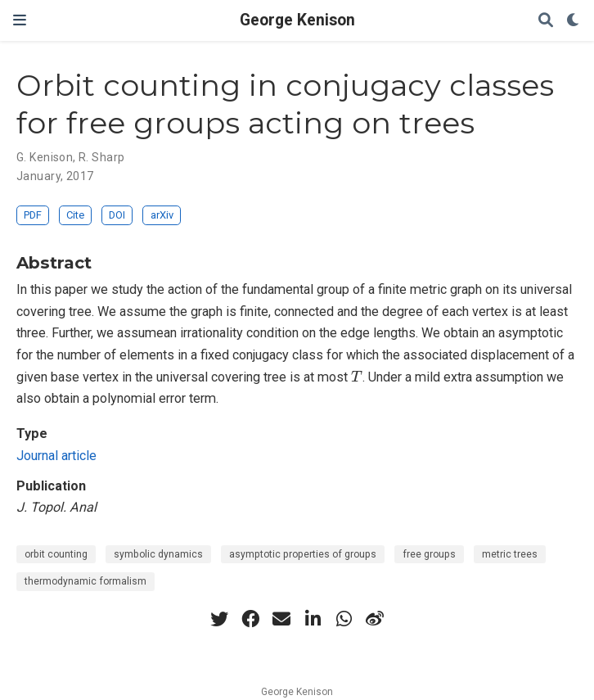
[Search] (546, 21)
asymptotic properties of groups (303, 554)
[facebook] (250, 619)
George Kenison (297, 20)
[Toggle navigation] (20, 20)
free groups (429, 554)
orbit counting (56, 554)
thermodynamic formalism (85, 581)
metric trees (510, 554)
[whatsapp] (344, 619)
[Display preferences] (574, 21)
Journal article (56, 456)
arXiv (162, 215)
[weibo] (375, 619)
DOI (117, 215)
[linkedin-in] (313, 619)
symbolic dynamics (158, 554)
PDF (33, 215)
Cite (75, 215)
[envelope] (281, 619)
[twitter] (219, 619)
